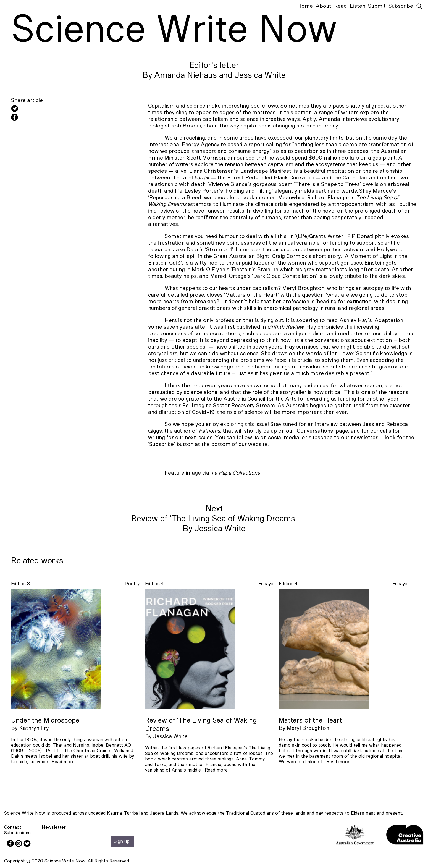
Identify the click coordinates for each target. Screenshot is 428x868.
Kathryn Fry (34, 728)
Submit (377, 6)
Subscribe (401, 6)
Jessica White (260, 75)
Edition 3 (20, 584)
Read (341, 6)
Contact (13, 827)
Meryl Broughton (308, 728)
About (323, 6)
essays (266, 584)
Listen (358, 6)
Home (305, 6)
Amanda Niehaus (186, 75)
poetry (132, 584)
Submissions (17, 833)
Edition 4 (154, 584)
